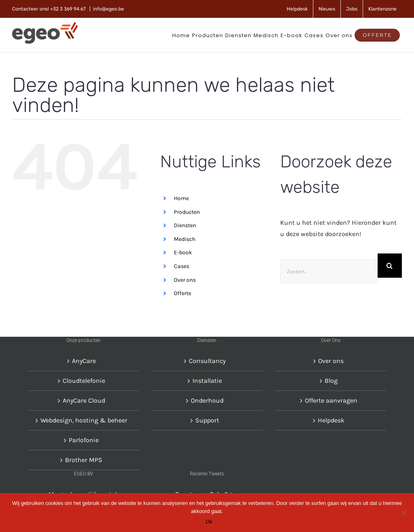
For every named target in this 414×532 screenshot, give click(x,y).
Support (207, 420)
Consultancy (207, 361)
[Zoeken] (390, 266)
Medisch (185, 239)
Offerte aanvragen (331, 400)
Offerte (183, 293)
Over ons (185, 280)
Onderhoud (207, 400)
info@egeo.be (109, 9)
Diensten (185, 225)
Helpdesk (331, 420)
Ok (209, 522)
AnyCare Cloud (84, 400)
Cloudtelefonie (84, 381)
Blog (331, 381)
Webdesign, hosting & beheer (84, 420)
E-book (183, 252)
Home (181, 198)
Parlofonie (84, 440)
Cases (182, 266)
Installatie (207, 381)
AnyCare (84, 361)
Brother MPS (84, 460)
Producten (187, 212)
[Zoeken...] (329, 271)
